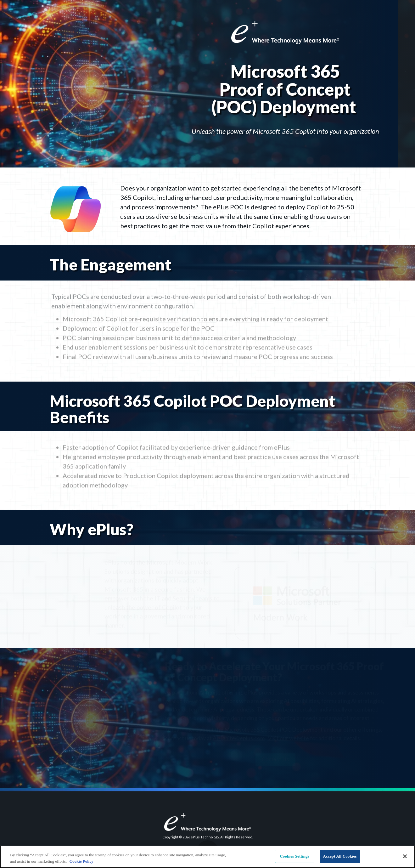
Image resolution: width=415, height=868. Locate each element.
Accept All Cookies (340, 856)
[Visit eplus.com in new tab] (208, 822)
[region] (207, 857)
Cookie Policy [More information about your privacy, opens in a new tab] (81, 861)
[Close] (405, 856)
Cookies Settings (294, 856)
